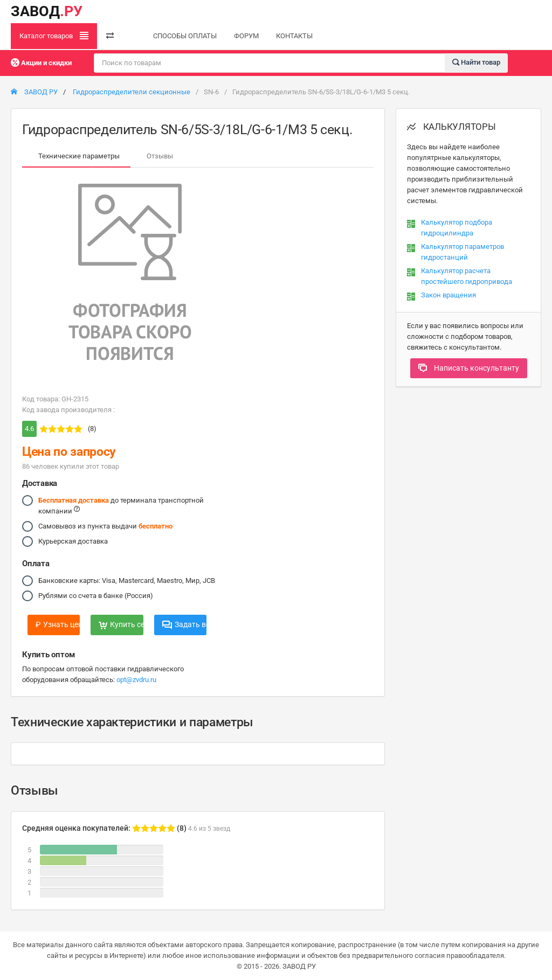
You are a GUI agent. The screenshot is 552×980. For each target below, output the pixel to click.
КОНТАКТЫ (294, 36)
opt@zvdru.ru (136, 680)
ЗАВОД (47, 11)
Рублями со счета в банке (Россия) (96, 596)
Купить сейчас (121, 624)
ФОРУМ (246, 36)
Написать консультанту (469, 368)
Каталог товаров (54, 36)
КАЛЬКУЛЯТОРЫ (451, 127)
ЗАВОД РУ (34, 92)
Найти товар (476, 62)
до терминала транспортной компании (121, 505)
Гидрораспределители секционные (132, 92)
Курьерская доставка (73, 541)
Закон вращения (448, 295)
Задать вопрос (184, 624)
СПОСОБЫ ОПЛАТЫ (185, 36)
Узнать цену (58, 624)
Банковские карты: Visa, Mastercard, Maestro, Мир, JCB (127, 581)
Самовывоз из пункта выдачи (105, 526)
